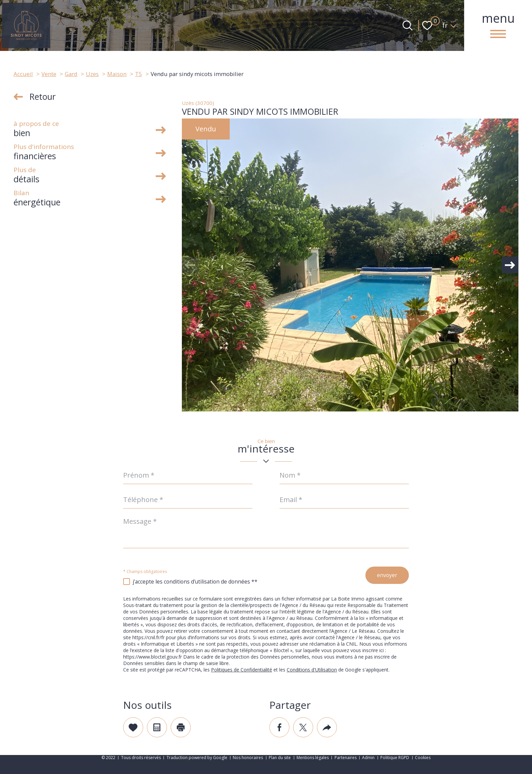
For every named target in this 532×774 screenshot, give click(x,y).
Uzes (92, 74)
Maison (117, 74)
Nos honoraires (248, 758)
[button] (508, 265)
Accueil (23, 74)
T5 (139, 74)
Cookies (423, 758)
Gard (71, 74)
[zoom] (350, 265)
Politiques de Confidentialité (242, 670)
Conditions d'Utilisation (312, 670)
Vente (49, 74)
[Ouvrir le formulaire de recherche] (407, 25)
